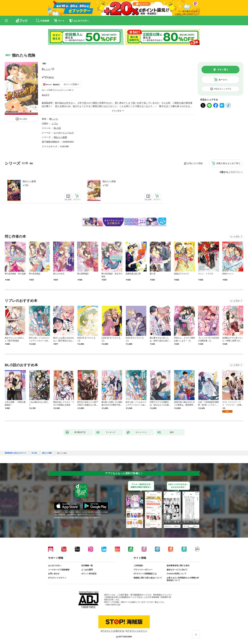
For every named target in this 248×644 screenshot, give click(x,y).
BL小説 (57, 128)
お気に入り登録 (195, 163)
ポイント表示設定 (89, 574)
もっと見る (235, 237)
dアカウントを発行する (112, 631)
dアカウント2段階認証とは (145, 574)
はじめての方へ (55, 566)
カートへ (223, 80)
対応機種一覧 (87, 566)
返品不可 (46, 95)
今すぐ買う (223, 70)
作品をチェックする (223, 89)
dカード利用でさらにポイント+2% (57, 90)
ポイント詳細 (70, 84)
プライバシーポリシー (143, 570)
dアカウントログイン (57, 578)
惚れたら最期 (29, 181)
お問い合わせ (54, 574)
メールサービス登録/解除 (59, 570)
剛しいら (46, 69)
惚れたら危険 (109, 181)
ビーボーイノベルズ (64, 133)
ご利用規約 (138, 566)
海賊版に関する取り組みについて (148, 578)
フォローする (53, 69)
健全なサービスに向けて (177, 570)
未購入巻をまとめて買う (228, 163)
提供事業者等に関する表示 (178, 566)
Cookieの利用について (177, 574)
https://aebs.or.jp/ (113, 605)
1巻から (224, 172)
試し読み (23, 119)
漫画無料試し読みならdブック (15, 453)
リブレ (55, 123)
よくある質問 (87, 570)
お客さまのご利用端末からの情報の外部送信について (183, 579)
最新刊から (237, 172)
